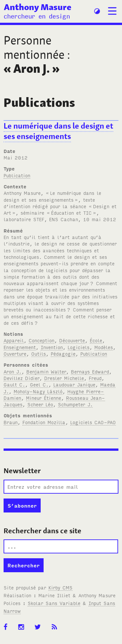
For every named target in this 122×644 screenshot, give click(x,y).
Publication (17, 175)
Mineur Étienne (44, 398)
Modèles (104, 347)
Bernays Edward (90, 371)
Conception (41, 340)
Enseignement (20, 347)
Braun (11, 422)
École (96, 340)
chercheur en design (37, 16)
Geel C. (39, 384)
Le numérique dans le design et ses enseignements (58, 131)
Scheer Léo (40, 404)
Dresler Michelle (64, 378)
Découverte (72, 340)
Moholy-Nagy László (38, 391)
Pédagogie (63, 354)
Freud (95, 378)
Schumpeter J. (75, 404)
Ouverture (15, 354)
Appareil (14, 340)
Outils (39, 354)
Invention (52, 347)
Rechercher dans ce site (42, 531)
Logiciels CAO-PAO (93, 422)
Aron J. (13, 371)
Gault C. (14, 384)
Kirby (61, 587)
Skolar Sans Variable (54, 603)
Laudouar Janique (74, 384)
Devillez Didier (21, 378)
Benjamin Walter (46, 371)
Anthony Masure (38, 7)
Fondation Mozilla (44, 422)
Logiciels (79, 347)
